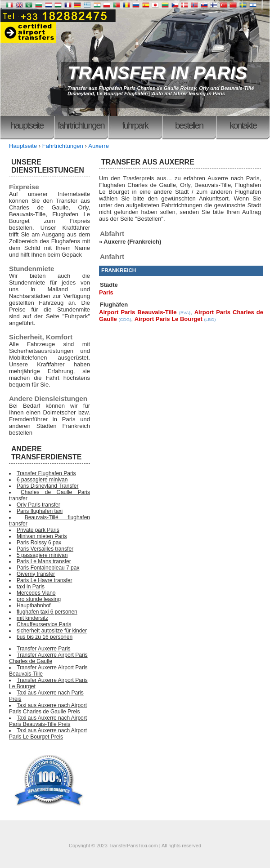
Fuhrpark (135, 125)
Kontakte (243, 125)
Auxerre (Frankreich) (132, 242)
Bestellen (189, 125)
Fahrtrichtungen (81, 125)
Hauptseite (27, 125)
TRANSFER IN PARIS (157, 73)
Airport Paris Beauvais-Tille (138, 312)
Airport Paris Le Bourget (169, 319)
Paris (106, 292)
